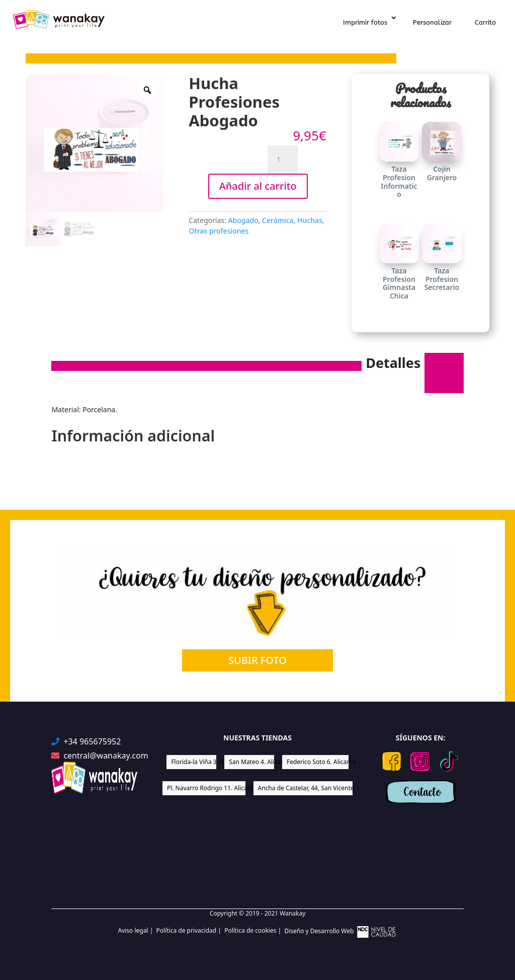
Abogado (243, 220)
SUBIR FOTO (257, 660)
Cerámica (278, 220)
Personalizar (432, 22)
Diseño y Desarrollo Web (340, 932)
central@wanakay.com (106, 756)
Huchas (310, 220)
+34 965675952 (92, 742)
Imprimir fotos (365, 22)
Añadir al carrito (258, 186)
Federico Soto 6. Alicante (318, 762)
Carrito (485, 22)
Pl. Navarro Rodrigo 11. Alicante (206, 788)
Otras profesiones (219, 231)
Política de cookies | (254, 930)
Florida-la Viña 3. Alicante (194, 762)
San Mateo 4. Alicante (251, 762)
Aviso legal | (137, 930)
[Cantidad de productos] (283, 160)
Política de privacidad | (191, 930)
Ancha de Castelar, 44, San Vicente (306, 788)
